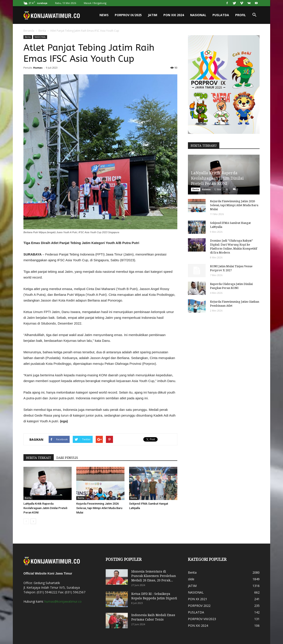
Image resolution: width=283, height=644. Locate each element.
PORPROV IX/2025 (128, 15)
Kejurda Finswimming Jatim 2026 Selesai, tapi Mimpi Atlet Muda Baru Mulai (99, 508)
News (104, 15)
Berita (42, 31)
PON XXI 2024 (174, 15)
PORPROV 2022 (199, 606)
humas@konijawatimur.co (63, 601)
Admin (206, 189)
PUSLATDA (221, 15)
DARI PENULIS (67, 458)
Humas (38, 68)
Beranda (29, 31)
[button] (254, 15)
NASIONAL (198, 15)
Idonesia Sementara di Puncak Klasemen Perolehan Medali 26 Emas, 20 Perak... (154, 576)
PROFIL (241, 15)
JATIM (153, 15)
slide (191, 579)
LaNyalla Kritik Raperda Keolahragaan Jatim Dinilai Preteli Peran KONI (45, 508)
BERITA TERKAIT (39, 458)
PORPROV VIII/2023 (202, 619)
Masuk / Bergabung (95, 3)
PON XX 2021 (198, 599)
